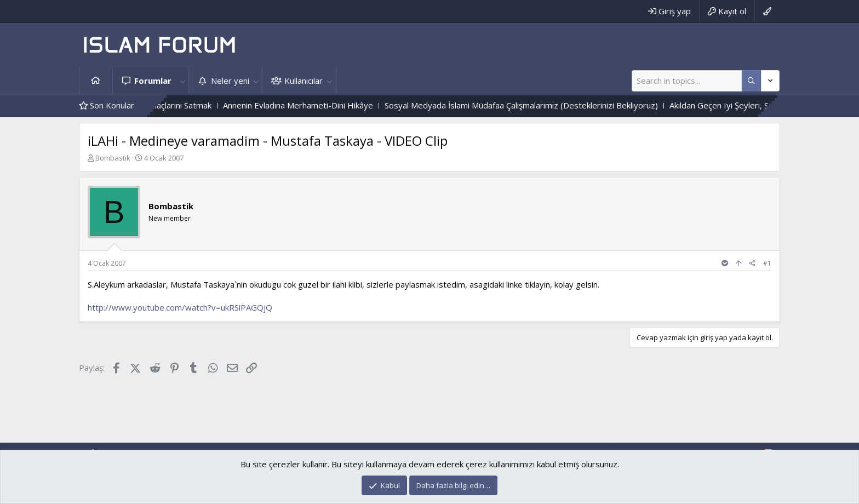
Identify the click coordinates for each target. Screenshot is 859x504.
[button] (182, 81)
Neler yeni (230, 81)
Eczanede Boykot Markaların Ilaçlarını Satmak (191, 105)
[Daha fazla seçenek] (751, 81)
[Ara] (687, 81)
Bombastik (113, 158)
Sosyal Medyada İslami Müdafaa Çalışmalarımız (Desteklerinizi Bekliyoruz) (584, 105)
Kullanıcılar (303, 81)
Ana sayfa (96, 81)
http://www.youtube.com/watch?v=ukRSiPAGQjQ (180, 307)
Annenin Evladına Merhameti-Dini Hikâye (361, 105)
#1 (767, 263)
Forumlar (153, 81)
